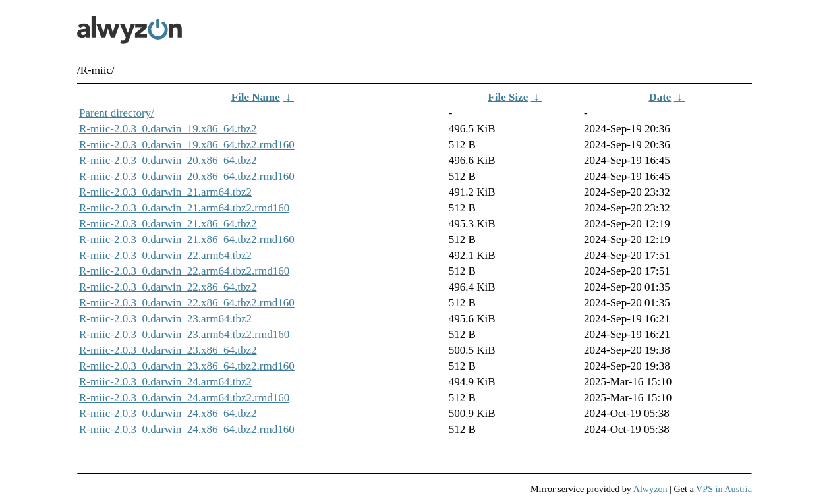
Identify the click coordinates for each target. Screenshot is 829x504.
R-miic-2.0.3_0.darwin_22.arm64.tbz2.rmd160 (184, 271)
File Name (256, 97)
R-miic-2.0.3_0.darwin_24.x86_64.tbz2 (168, 413)
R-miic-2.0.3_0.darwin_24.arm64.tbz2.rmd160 (184, 398)
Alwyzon (650, 489)
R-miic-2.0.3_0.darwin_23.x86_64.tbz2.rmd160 (187, 366)
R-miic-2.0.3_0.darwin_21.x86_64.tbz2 (168, 224)
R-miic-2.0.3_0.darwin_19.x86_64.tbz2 (168, 129)
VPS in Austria (724, 489)
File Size (508, 97)
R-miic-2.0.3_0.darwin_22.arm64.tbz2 (165, 255)
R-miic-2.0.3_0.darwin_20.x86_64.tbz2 (168, 160)
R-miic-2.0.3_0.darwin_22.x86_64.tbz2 (168, 287)
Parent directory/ (117, 113)
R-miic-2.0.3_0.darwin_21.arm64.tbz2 (165, 192)
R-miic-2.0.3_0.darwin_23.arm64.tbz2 (165, 319)
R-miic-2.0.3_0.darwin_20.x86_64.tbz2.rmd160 (187, 176)
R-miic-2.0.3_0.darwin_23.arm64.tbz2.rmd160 (184, 334)
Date (660, 97)
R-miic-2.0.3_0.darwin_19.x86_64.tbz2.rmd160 (187, 145)
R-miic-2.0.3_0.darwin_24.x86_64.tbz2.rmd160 (187, 429)
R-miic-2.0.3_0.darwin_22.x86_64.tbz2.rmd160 (187, 303)
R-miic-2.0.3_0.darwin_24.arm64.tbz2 (165, 382)
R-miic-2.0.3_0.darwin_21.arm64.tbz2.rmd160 (184, 208)
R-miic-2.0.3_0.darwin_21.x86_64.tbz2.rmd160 (187, 239)
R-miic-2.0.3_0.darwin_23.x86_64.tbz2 (168, 350)
